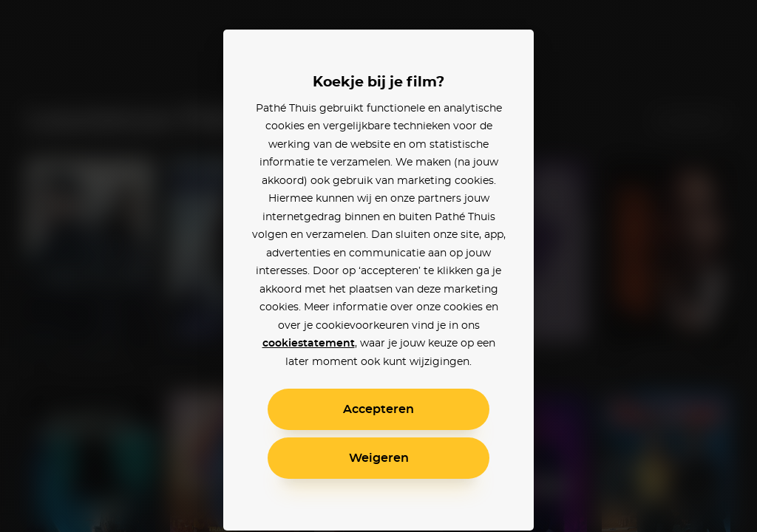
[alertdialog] (378, 266)
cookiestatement (309, 344)
